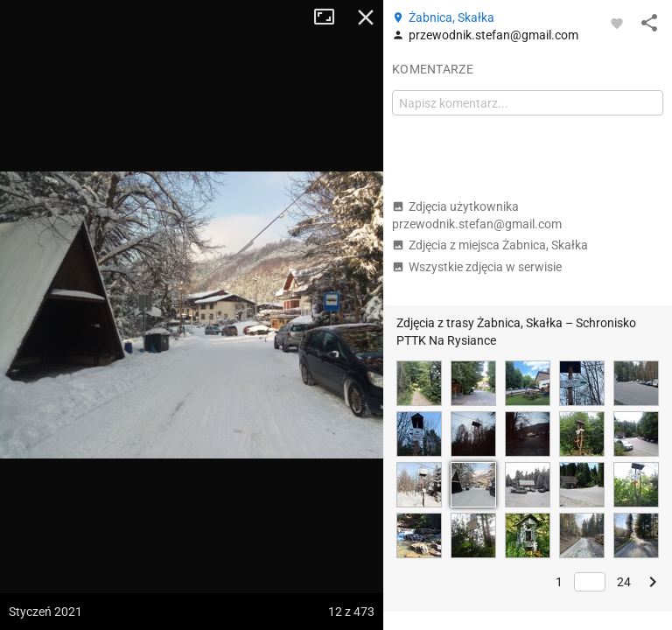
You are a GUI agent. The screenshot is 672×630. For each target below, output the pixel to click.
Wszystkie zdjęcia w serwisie (477, 267)
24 (624, 582)
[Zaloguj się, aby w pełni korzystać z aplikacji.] (617, 23)
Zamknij (366, 17)
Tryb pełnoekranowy (331, 17)
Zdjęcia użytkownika (477, 215)
